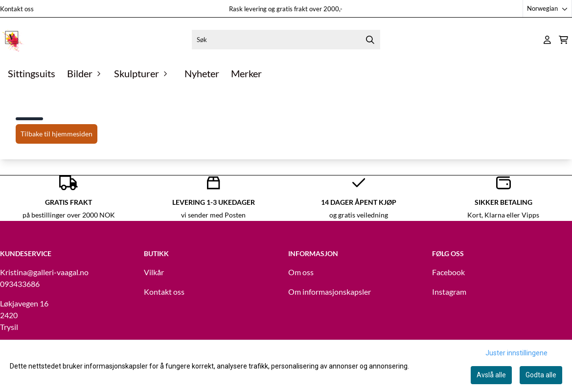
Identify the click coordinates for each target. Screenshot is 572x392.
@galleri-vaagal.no (58, 272)
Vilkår (154, 272)
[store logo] (12, 40)
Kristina (13, 272)
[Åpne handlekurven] (563, 40)
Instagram (449, 292)
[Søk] (286, 40)
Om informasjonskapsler (330, 292)
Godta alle (541, 375)
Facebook (448, 272)
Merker (246, 73)
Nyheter (202, 73)
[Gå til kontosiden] (547, 40)
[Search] (370, 40)
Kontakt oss (17, 9)
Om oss (301, 272)
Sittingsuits (32, 73)
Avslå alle (491, 375)
